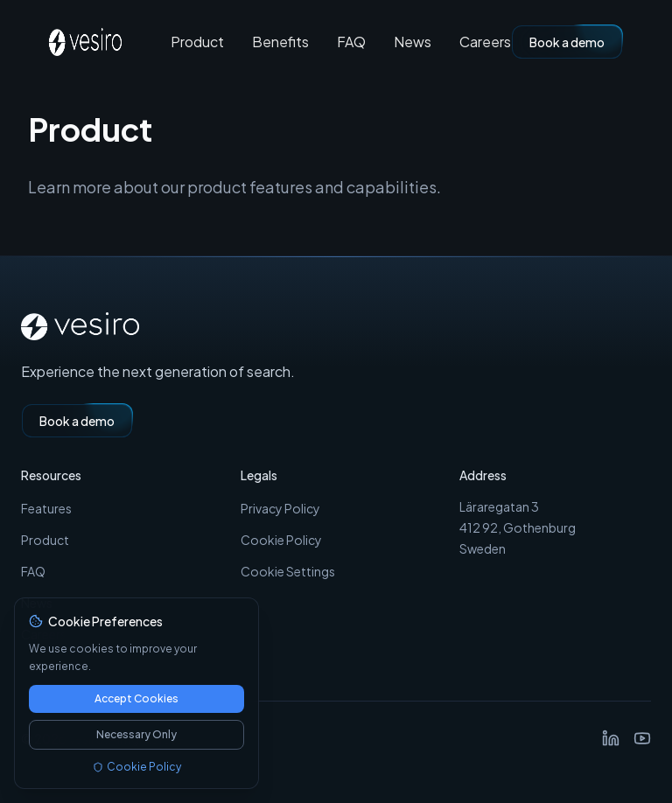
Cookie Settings (288, 571)
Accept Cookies (136, 698)
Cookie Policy (281, 540)
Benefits (280, 42)
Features (46, 508)
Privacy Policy (280, 508)
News (413, 42)
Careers (485, 42)
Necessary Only (136, 734)
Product (197, 42)
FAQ (351, 42)
